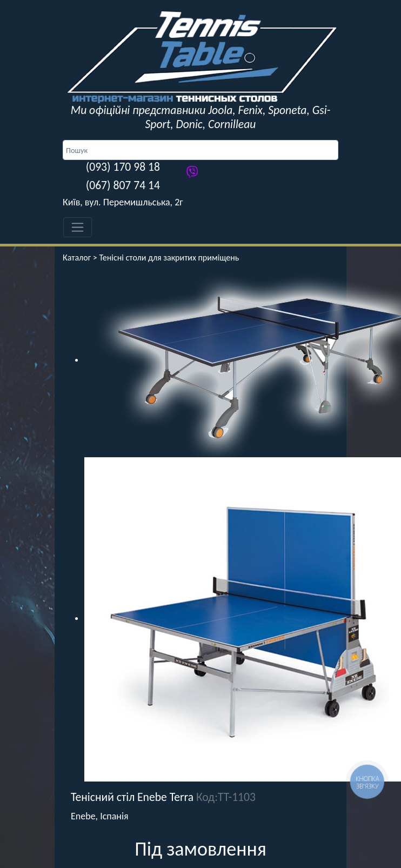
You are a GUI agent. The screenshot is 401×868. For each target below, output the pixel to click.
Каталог (77, 258)
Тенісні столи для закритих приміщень (169, 258)
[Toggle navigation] (78, 227)
